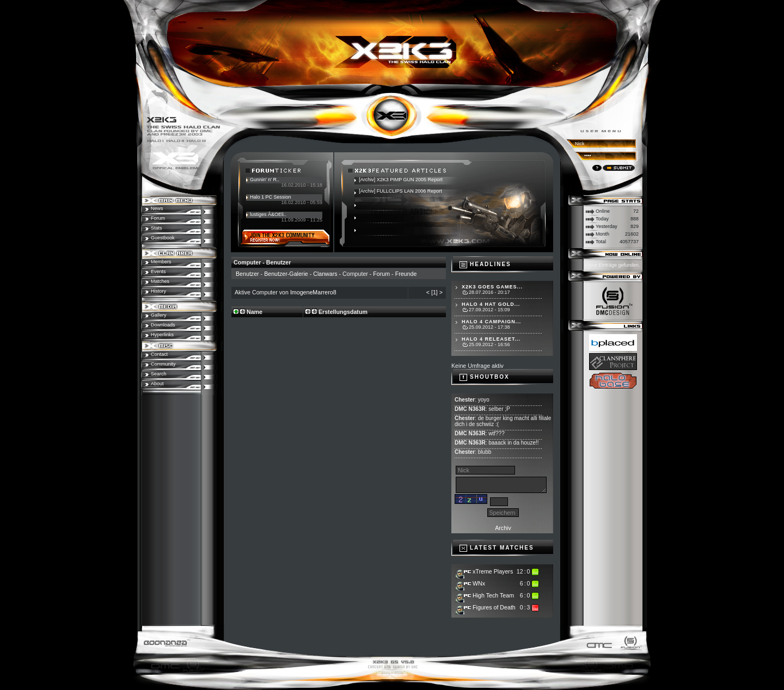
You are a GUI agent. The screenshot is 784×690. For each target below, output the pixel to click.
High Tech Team (493, 595)
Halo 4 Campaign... (491, 322)
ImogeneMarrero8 (313, 292)
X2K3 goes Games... (492, 287)
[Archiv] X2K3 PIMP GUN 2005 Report (400, 180)
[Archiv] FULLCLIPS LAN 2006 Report (400, 191)
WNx (479, 583)
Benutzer (247, 274)
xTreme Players (493, 571)
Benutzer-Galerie (286, 274)
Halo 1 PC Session (271, 197)
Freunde (406, 274)
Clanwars (325, 274)
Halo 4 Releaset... (491, 339)
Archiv (503, 528)
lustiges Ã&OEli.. (268, 214)
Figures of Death (494, 607)
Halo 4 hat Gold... (491, 304)
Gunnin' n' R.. (265, 180)
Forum (381, 274)
